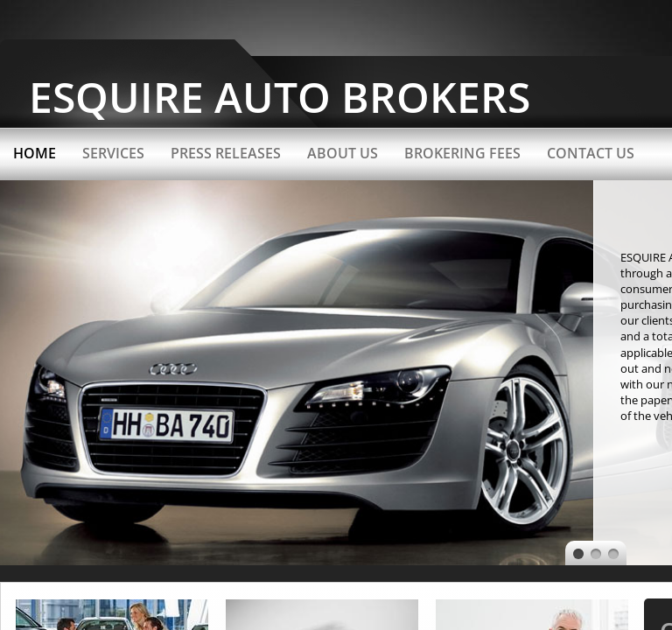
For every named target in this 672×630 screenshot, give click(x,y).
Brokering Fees (462, 153)
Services (113, 153)
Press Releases (226, 153)
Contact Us (591, 153)
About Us (343, 153)
